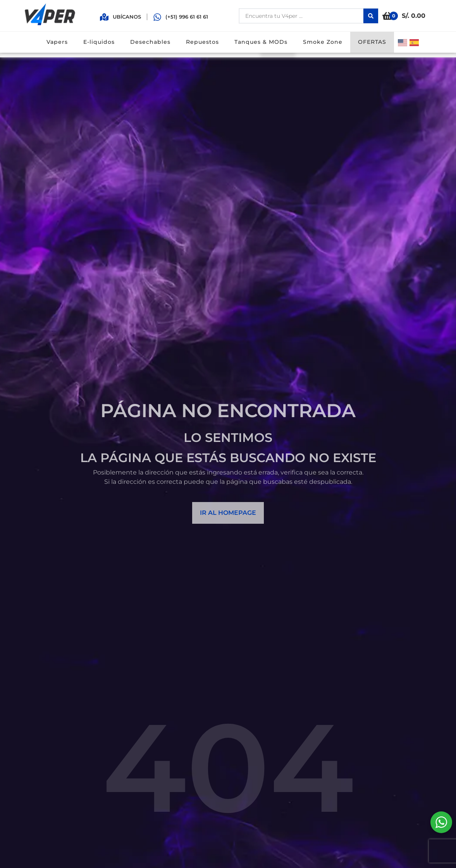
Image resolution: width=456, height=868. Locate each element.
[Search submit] (371, 16)
